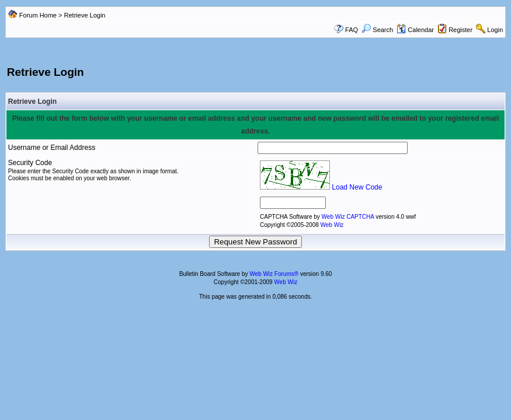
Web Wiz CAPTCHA (349, 217)
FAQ (352, 30)
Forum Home (38, 15)
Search (377, 30)
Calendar (415, 30)
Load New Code (357, 187)
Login (495, 30)
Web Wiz (332, 225)
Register (460, 30)
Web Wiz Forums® (274, 274)
